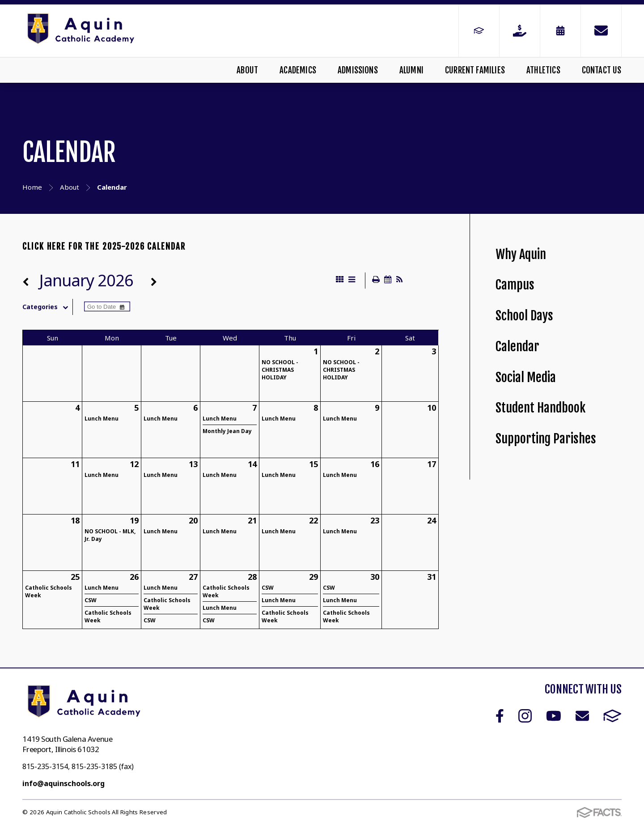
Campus (515, 285)
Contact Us (602, 70)
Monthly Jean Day (227, 431)
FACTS (612, 716)
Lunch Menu (102, 419)
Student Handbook (540, 408)
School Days (524, 316)
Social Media (526, 377)
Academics (298, 70)
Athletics (543, 70)
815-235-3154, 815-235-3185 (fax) (78, 766)
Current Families (475, 70)
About (247, 70)
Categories (47, 307)
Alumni (411, 70)
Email (582, 716)
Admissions (358, 70)
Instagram (525, 716)
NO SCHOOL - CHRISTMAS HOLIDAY (280, 370)
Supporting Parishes (546, 439)
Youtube (554, 716)
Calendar (517, 347)
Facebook (500, 716)
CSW (91, 600)
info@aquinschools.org (64, 783)
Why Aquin (521, 254)
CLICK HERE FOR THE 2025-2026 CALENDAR (104, 247)
